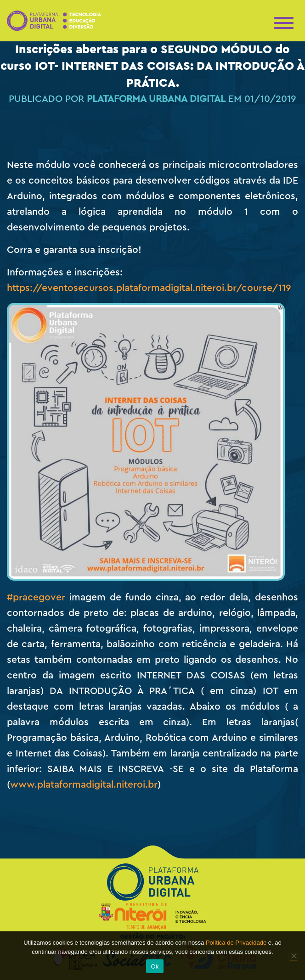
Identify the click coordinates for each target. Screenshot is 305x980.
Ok (155, 966)
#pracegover (36, 597)
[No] (294, 956)
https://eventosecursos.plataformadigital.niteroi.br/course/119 (149, 288)
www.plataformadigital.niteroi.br (84, 785)
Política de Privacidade (236, 943)
